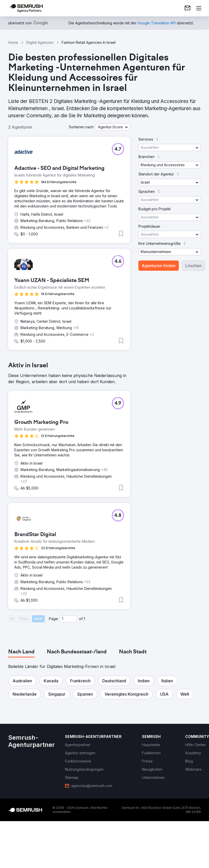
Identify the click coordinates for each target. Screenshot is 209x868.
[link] (188, 8)
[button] (113, 127)
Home (13, 42)
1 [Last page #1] (84, 619)
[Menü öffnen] (199, 8)
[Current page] (68, 619)
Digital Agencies (40, 42)
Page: (54, 619)
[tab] (21, 652)
